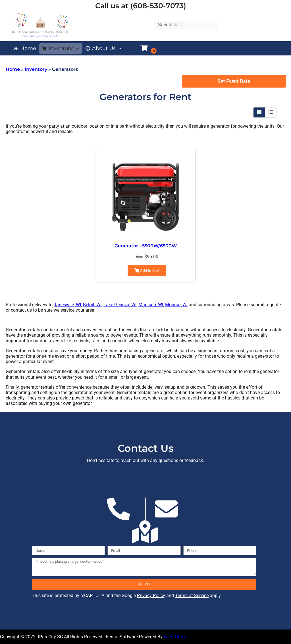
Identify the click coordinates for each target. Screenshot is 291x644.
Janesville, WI (67, 305)
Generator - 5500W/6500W (146, 246)
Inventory (64, 48)
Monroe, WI (176, 305)
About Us (107, 48)
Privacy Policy (151, 596)
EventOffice (175, 637)
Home (28, 48)
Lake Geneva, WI (120, 305)
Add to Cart (147, 271)
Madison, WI (151, 305)
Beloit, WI (92, 305)
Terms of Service (192, 596)
